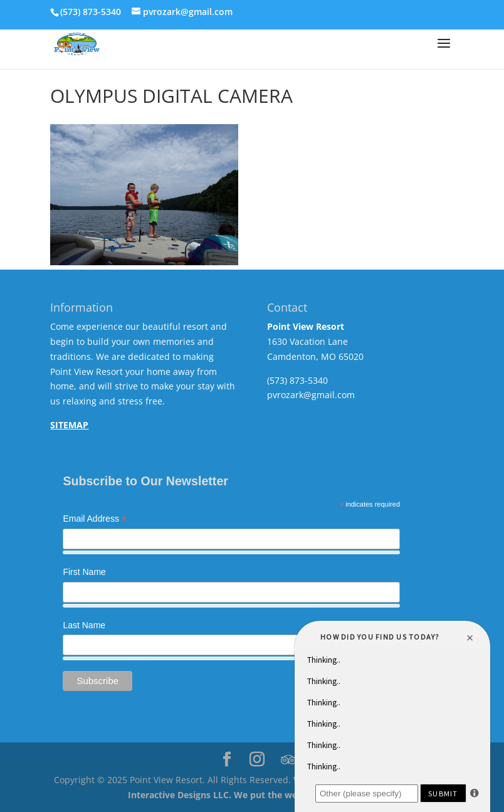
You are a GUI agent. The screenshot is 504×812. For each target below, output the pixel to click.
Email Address (95, 520)
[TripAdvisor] (288, 760)
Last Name (84, 625)
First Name (84, 572)
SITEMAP (69, 425)
